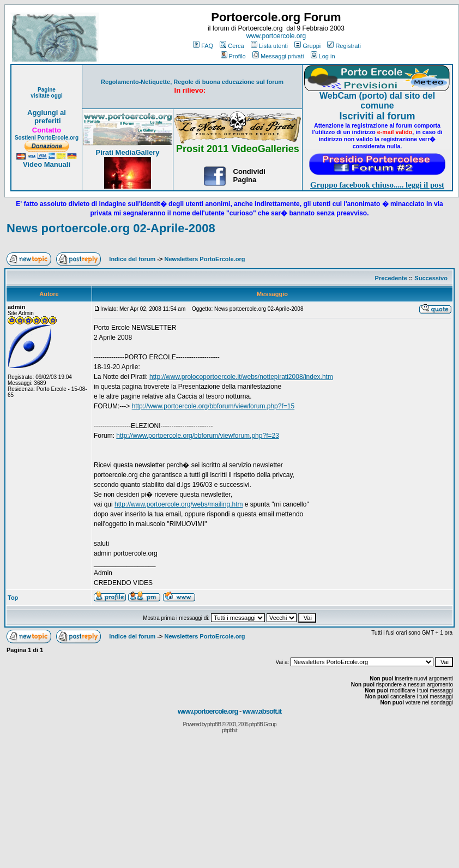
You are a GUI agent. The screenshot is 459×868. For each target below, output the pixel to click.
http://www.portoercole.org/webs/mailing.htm (179, 504)
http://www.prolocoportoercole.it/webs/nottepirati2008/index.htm (241, 377)
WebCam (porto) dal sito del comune (377, 101)
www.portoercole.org (276, 36)
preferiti (46, 121)
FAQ (203, 46)
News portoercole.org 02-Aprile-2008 (111, 228)
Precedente (391, 278)
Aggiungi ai (47, 113)
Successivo (431, 278)
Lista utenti (269, 46)
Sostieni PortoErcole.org (47, 138)
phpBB (214, 724)
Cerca (232, 46)
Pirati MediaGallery (127, 152)
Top (13, 598)
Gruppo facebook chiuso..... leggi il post (377, 185)
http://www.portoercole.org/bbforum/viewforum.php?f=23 (198, 436)
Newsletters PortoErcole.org (205, 259)
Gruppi (307, 46)
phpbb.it (230, 730)
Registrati (344, 46)
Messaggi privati (278, 56)
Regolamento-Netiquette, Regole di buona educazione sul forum (192, 82)
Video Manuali (47, 164)
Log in (323, 56)
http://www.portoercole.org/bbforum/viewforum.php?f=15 (213, 406)
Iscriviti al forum (377, 116)
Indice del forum (132, 259)
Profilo (233, 56)
